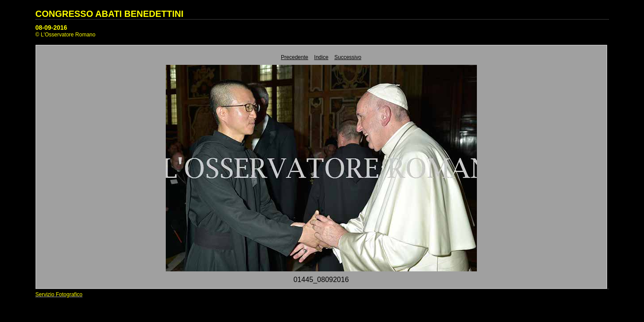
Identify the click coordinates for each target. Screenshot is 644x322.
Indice (321, 57)
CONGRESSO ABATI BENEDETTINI (110, 14)
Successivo (348, 57)
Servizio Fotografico (59, 294)
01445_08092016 (321, 280)
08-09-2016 (52, 28)
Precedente (294, 57)
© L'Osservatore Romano (66, 35)
